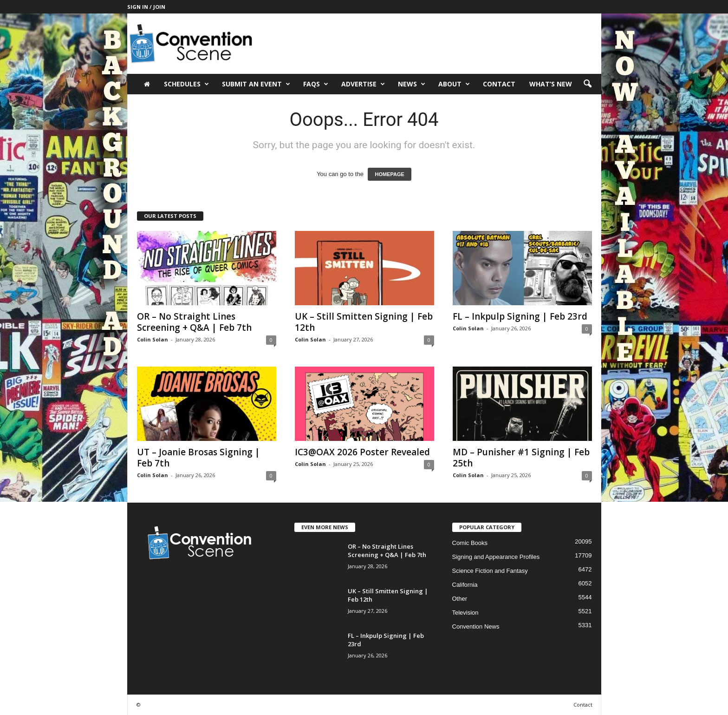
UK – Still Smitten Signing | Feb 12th (364, 322)
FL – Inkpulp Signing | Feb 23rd (520, 316)
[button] (587, 84)
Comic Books (470, 543)
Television (465, 613)
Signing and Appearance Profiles (496, 557)
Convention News (476, 626)
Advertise (363, 84)
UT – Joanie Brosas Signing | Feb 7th (198, 458)
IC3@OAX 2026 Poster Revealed (362, 452)
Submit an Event (256, 84)
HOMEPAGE (389, 174)
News (412, 84)
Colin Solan (153, 339)
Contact (499, 84)
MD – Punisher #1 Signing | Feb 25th (521, 458)
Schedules (186, 84)
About (454, 84)
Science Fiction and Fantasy (490, 571)
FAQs (316, 84)
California (465, 585)
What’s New (551, 84)
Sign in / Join (146, 7)
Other (460, 599)
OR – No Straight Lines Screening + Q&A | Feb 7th (194, 322)
